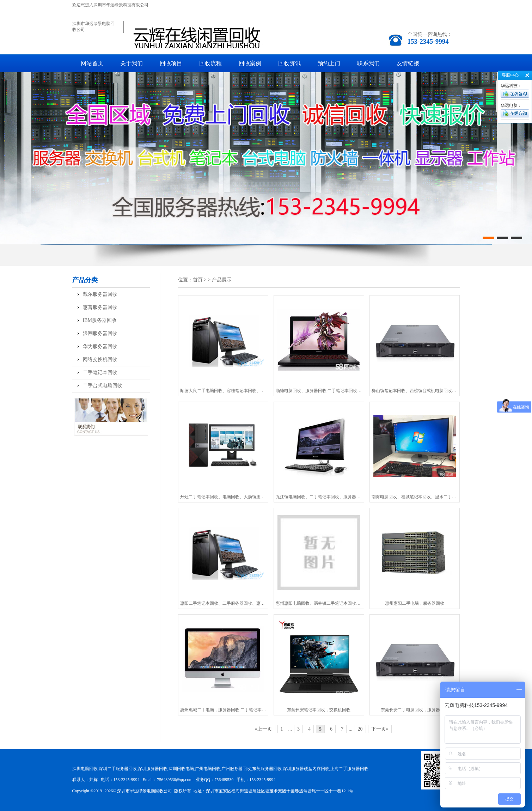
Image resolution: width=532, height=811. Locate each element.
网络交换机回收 (100, 359)
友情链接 (408, 63)
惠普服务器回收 (100, 307)
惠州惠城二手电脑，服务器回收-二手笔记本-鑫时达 (223, 710)
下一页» (380, 729)
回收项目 (171, 63)
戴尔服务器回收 (100, 294)
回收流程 (210, 63)
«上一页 (264, 729)
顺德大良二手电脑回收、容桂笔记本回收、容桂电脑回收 (223, 391)
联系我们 (368, 63)
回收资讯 (289, 63)
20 (360, 729)
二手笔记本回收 (100, 373)
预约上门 (329, 63)
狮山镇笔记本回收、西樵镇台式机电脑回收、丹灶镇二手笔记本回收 (415, 391)
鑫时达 (297, 791)
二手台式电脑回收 (103, 386)
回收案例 (250, 63)
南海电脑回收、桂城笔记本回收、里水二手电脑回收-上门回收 (415, 497)
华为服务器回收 (100, 346)
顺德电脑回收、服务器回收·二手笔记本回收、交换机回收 (319, 391)
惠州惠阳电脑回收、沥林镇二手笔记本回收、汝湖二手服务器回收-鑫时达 (319, 603)
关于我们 (132, 63)
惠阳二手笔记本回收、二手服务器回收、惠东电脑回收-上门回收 (223, 603)
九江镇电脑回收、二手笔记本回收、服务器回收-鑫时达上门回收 (319, 497)
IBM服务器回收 (100, 320)
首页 (198, 280)
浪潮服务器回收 (100, 333)
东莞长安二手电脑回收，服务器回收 (415, 710)
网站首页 (92, 63)
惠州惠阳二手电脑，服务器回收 (415, 603)
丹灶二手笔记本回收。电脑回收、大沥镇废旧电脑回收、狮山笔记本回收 (223, 497)
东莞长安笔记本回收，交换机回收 (319, 710)
